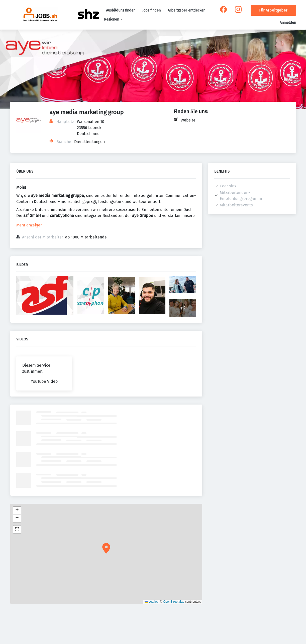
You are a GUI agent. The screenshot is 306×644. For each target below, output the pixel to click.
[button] (106, 548)
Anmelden (288, 23)
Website (188, 120)
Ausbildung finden (121, 10)
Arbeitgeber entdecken (186, 10)
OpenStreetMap (174, 602)
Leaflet (151, 602)
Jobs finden (151, 10)
